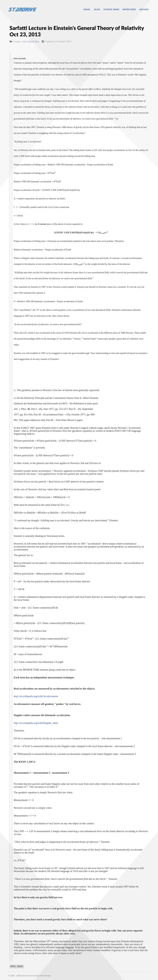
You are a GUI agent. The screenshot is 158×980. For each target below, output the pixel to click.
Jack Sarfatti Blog (31, 42)
